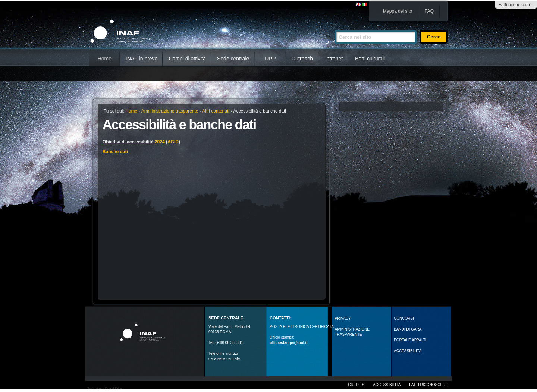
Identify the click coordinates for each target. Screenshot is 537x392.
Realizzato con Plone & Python (105, 388)
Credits (356, 385)
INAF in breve (142, 59)
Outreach (302, 59)
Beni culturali (370, 59)
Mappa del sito (398, 11)
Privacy (343, 318)
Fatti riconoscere (515, 5)
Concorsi (404, 318)
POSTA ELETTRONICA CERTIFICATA (302, 327)
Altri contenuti (216, 111)
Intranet (334, 59)
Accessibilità (387, 385)
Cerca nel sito (334, 27)
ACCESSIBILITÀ (408, 351)
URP (270, 59)
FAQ (429, 11)
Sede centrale (233, 59)
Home (105, 59)
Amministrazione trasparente (170, 111)
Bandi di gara (408, 329)
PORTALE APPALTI (410, 340)
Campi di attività (187, 59)
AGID (173, 142)
